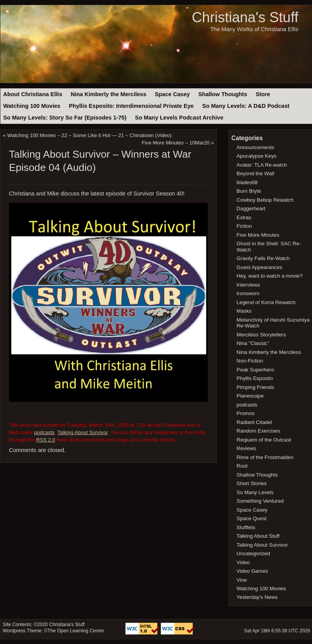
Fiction (244, 226)
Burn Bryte (249, 191)
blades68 (247, 182)
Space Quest (252, 518)
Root (242, 466)
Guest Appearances (259, 267)
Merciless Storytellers (261, 335)
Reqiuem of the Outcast (264, 440)
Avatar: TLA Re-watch (262, 165)
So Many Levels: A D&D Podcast (246, 106)
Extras (244, 217)
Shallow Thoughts (223, 94)
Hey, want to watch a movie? (270, 276)
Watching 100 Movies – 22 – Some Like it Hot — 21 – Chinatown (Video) (89, 135)
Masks (244, 311)
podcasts (45, 432)
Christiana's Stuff (245, 17)
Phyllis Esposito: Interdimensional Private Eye (131, 106)
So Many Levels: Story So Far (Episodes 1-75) (65, 118)
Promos (245, 413)
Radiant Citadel (254, 422)
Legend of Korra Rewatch (266, 302)
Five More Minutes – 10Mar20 (175, 143)
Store (263, 94)
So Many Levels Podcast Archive (179, 118)
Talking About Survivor (82, 432)
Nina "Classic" (253, 343)
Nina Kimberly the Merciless (109, 94)
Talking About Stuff (258, 536)
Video (243, 562)
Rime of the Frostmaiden (265, 457)
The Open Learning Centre (76, 631)
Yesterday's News (257, 597)
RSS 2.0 (46, 440)
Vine (242, 580)
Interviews (248, 285)
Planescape (250, 396)
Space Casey (172, 94)
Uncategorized (253, 553)
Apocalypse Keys (256, 156)
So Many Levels (255, 492)
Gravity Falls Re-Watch (263, 258)
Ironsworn (248, 293)
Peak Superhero (255, 370)
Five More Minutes (258, 235)
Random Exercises (258, 431)
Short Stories (252, 483)
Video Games (252, 571)
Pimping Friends (255, 387)
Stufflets (246, 527)
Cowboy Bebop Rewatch (265, 200)
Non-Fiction (250, 361)
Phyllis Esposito (255, 378)
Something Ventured (260, 501)
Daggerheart (251, 209)
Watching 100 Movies (32, 106)
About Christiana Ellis (32, 94)
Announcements (255, 147)
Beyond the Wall (255, 173)
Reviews (246, 448)
